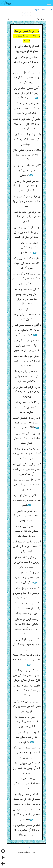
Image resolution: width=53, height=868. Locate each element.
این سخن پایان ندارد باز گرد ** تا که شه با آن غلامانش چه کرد (26, 377)
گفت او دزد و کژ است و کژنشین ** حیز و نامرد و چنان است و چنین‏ (26, 593)
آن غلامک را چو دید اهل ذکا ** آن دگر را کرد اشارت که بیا (27, 407)
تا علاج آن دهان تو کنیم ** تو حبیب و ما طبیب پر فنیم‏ (26, 500)
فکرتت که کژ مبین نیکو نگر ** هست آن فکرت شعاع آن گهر (27, 263)
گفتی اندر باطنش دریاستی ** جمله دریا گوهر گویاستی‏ (26, 170)
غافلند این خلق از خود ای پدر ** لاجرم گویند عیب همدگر (27, 691)
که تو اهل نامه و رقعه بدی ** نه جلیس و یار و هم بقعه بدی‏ (26, 485)
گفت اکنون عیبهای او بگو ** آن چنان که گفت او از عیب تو (26, 768)
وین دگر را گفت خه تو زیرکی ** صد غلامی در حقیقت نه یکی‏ (27, 562)
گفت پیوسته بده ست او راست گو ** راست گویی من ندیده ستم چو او (27, 609)
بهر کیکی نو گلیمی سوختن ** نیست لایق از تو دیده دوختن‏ (26, 516)
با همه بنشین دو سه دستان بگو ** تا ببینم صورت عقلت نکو (26, 531)
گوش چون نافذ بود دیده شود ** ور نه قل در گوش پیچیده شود (27, 361)
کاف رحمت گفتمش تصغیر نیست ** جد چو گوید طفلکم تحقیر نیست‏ (26, 423)
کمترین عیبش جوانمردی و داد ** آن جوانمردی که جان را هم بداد (27, 830)
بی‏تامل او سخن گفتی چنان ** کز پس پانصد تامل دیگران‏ (26, 155)
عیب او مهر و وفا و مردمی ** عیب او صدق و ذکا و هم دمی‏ (26, 815)
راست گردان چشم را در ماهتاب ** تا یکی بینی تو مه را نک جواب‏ (27, 248)
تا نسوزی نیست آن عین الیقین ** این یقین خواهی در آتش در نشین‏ (26, 345)
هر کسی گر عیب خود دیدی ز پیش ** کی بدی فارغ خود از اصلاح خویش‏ (27, 675)
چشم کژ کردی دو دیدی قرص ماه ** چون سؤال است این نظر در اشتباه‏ (26, 232)
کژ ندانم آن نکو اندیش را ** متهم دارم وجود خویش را (27, 644)
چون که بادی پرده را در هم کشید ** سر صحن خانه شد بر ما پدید (26, 109)
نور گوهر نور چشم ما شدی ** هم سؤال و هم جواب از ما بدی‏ (26, 217)
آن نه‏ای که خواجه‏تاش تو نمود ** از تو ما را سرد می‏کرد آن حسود (26, 578)
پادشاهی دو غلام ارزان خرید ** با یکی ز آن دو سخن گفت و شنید (27, 62)
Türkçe (43, 10)
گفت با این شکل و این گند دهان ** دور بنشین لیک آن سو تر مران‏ (26, 469)
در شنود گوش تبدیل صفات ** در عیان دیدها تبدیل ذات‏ (26, 315)
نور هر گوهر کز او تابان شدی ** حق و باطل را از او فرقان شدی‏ (26, 186)
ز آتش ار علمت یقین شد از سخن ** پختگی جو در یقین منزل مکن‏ (26, 330)
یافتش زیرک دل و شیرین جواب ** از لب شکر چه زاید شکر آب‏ (27, 78)
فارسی (49, 10)
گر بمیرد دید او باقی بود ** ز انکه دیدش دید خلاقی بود (26, 737)
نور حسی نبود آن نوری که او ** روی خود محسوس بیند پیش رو (26, 753)
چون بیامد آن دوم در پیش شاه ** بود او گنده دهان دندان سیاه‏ (26, 438)
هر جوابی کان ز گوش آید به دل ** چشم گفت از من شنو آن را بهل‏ (27, 279)
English (37, 10)
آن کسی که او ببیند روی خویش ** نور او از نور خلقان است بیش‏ (26, 722)
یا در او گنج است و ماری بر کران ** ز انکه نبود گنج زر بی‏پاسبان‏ (27, 139)
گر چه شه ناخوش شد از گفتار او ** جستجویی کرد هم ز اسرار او (26, 454)
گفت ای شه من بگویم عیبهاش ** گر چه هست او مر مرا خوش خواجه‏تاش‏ (27, 799)
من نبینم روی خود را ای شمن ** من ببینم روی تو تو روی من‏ (27, 706)
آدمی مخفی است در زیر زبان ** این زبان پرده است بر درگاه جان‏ (26, 93)
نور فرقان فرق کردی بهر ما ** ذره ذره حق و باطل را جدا (26, 201)
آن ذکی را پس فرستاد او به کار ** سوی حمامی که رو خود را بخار (26, 547)
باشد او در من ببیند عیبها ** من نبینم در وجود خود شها (27, 660)
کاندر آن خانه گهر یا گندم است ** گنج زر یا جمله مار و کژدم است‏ (26, 124)
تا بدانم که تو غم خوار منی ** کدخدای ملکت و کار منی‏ (27, 784)
